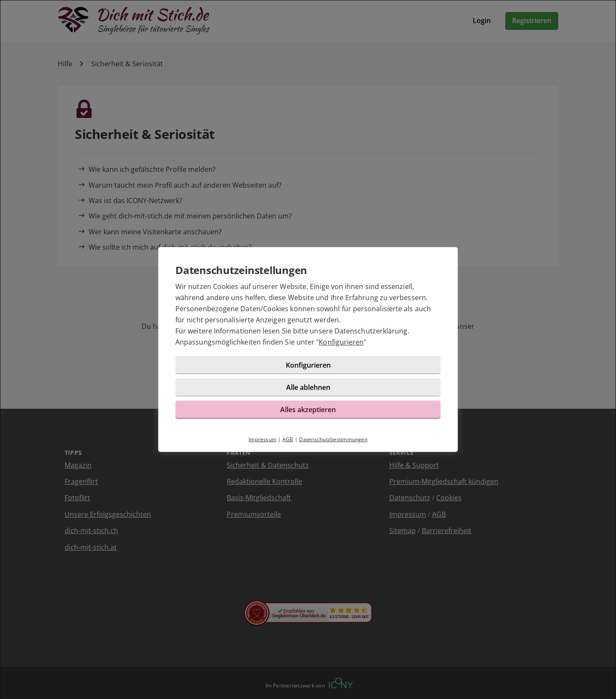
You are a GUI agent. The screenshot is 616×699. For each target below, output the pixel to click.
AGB (288, 440)
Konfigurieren (341, 342)
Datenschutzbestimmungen (333, 440)
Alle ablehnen (308, 387)
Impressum (262, 440)
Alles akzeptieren (308, 410)
